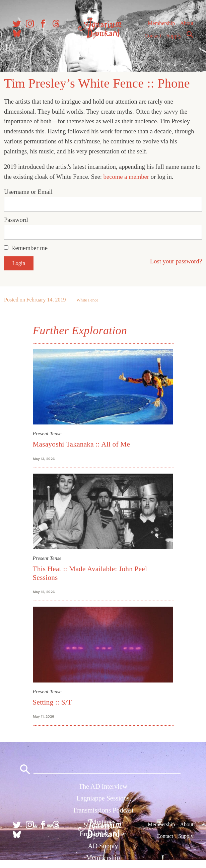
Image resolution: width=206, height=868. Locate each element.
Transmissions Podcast (103, 810)
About (187, 23)
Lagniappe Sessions (103, 798)
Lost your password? (176, 261)
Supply (174, 36)
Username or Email (28, 192)
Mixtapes (103, 822)
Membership (161, 23)
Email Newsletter (103, 834)
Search (190, 34)
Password (16, 220)
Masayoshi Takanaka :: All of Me (82, 444)
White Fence (87, 300)
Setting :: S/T (52, 702)
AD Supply (103, 846)
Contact (153, 36)
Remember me (29, 248)
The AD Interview (103, 786)
